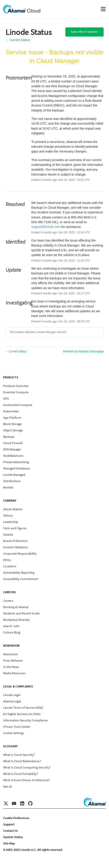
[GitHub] (30, 803)
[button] (84, 32)
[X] (6, 803)
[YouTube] (14, 803)
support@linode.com (46, 227)
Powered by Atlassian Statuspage (83, 351)
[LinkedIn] (22, 803)
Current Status (18, 40)
